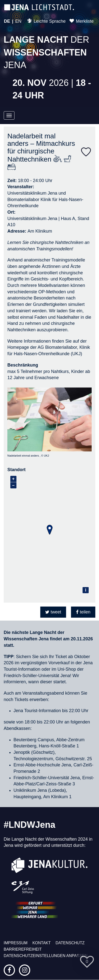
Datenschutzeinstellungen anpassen (46, 956)
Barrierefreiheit (23, 949)
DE (7, 21)
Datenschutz (70, 943)
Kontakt (42, 943)
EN (18, 21)
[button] (53, 612)
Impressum (16, 943)
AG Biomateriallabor (57, 347)
